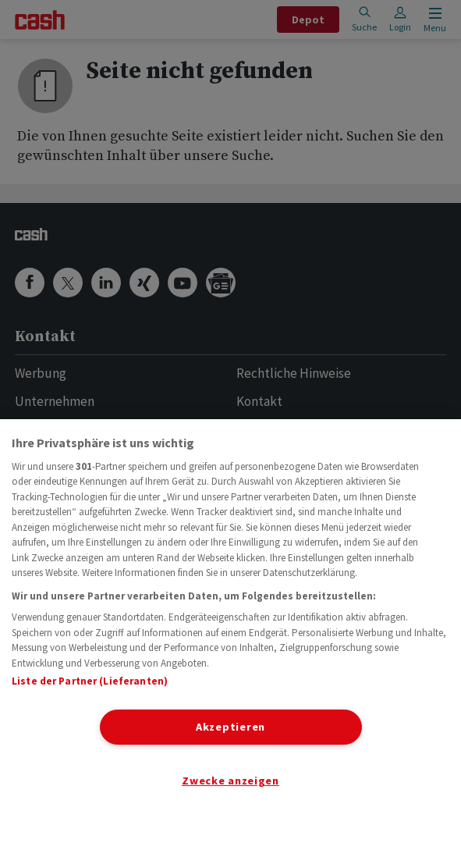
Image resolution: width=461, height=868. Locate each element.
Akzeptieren (230, 727)
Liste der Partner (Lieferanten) (90, 681)
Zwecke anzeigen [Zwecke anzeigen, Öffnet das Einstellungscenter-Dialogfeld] (230, 781)
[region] (230, 644)
